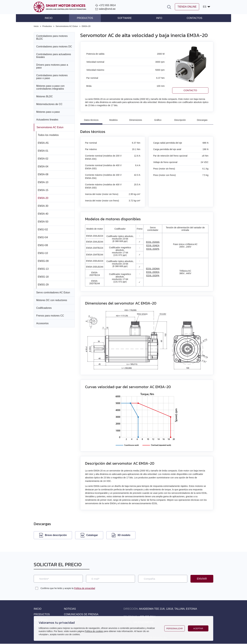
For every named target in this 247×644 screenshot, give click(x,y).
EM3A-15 (43, 190)
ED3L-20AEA (153, 245)
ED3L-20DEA (153, 272)
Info (157, 18)
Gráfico (158, 120)
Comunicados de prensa (81, 615)
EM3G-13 (43, 269)
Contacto (190, 90)
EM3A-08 (43, 174)
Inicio (53, 18)
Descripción (180, 120)
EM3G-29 (43, 284)
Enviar (202, 579)
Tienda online (185, 7)
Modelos (113, 120)
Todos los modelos (48, 135)
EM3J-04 (43, 237)
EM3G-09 (43, 261)
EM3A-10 (43, 182)
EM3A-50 (43, 221)
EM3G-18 (43, 277)
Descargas (202, 120)
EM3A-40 (43, 214)
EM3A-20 (43, 198)
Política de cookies (94, 631)
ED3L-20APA (153, 249)
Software (125, 18)
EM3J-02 (43, 229)
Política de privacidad (85, 589)
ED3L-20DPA (153, 276)
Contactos (190, 18)
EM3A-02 (43, 158)
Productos (87, 18)
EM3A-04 (43, 166)
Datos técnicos (91, 120)
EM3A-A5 (43, 143)
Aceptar (198, 628)
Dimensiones (136, 120)
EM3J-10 (43, 253)
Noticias (70, 609)
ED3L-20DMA (153, 269)
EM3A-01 (43, 151)
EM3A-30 (43, 206)
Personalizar (175, 628)
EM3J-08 (43, 245)
